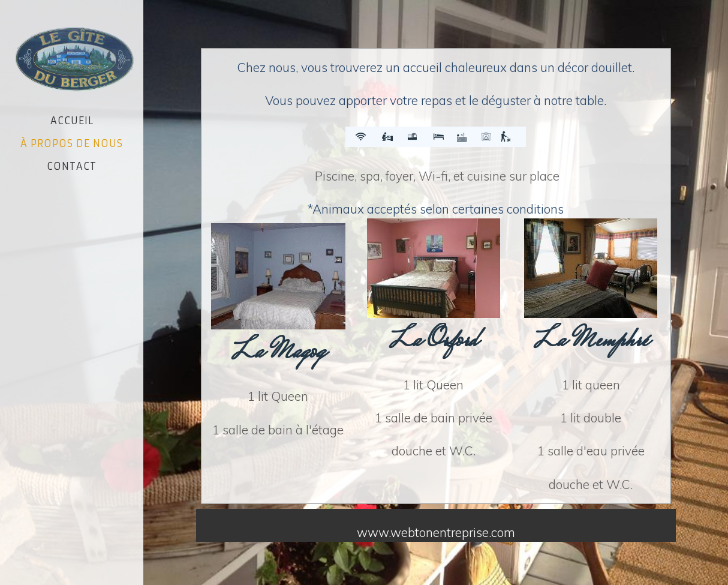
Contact (72, 166)
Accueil (72, 121)
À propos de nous (72, 143)
